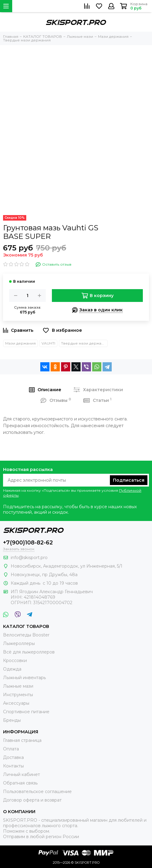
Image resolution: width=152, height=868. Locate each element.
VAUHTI (48, 343)
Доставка (13, 757)
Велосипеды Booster (26, 635)
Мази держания (20, 343)
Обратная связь (20, 783)
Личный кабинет (22, 774)
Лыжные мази (18, 686)
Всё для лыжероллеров (29, 652)
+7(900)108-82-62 (28, 543)
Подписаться (129, 480)
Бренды (12, 720)
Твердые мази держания (84, 343)
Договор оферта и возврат (32, 800)
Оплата (11, 749)
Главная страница (22, 740)
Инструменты (18, 695)
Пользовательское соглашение (37, 792)
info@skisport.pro (29, 558)
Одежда (12, 669)
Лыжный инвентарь (24, 678)
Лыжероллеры (19, 643)
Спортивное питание (26, 712)
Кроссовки (15, 661)
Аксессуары (16, 703)
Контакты (13, 766)
